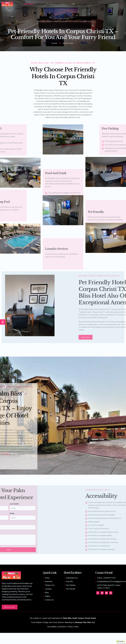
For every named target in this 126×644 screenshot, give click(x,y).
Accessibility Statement (57, 627)
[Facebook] (98, 593)
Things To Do (44, 3)
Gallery (69, 3)
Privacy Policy (73, 627)
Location (57, 3)
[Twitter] (102, 593)
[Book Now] (3, 322)
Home (18, 3)
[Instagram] (111, 593)
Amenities (29, 3)
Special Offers (82, 3)
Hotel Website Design (40, 622)
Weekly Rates (98, 3)
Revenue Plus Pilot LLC (85, 622)
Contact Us (20, 5)
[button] (121, 642)
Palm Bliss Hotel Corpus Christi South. (80, 618)
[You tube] (106, 593)
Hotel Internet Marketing (62, 622)
